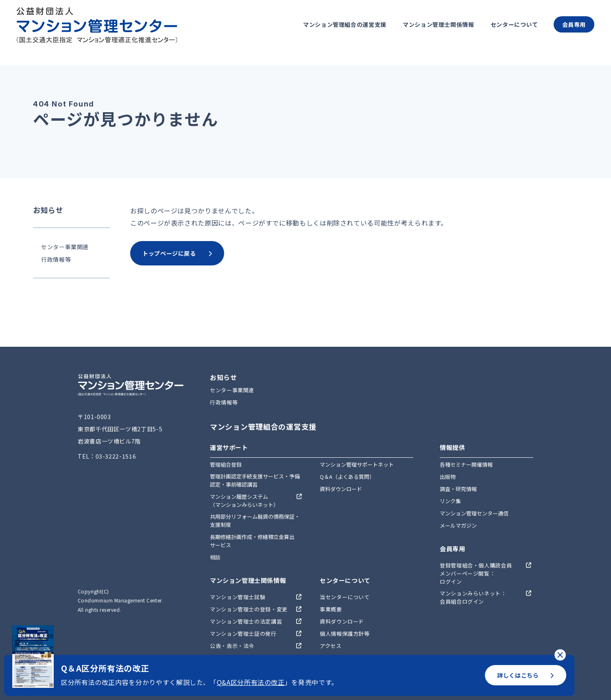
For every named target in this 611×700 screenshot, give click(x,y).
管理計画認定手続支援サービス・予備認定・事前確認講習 (255, 480)
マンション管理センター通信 (474, 513)
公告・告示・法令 (232, 646)
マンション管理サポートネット (357, 464)
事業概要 (331, 609)
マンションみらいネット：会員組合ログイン (473, 597)
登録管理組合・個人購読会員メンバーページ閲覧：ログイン (476, 573)
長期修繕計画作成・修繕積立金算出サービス (252, 541)
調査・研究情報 (458, 489)
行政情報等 (56, 259)
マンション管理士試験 (238, 597)
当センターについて (345, 597)
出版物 (448, 477)
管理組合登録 (226, 464)
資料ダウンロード (341, 489)
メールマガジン (458, 525)
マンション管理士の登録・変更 (249, 609)
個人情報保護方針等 (345, 634)
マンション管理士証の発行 (243, 634)
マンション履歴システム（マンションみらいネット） (244, 501)
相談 (215, 557)
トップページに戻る (177, 253)
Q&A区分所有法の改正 (251, 682)
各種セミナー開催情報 (466, 464)
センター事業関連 (65, 247)
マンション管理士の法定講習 (246, 621)
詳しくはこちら (526, 675)
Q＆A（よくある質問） (347, 477)
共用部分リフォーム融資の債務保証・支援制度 (255, 521)
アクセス (331, 646)
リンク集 (450, 501)
